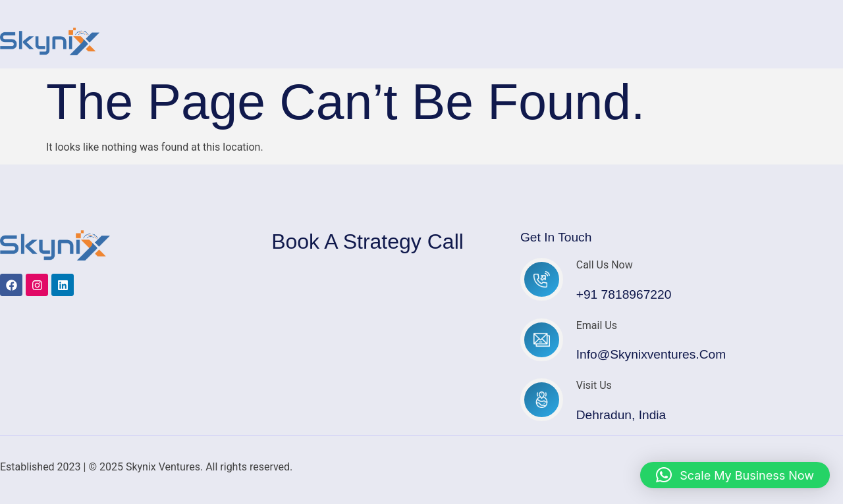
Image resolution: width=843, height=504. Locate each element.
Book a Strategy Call (367, 241)
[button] (735, 475)
